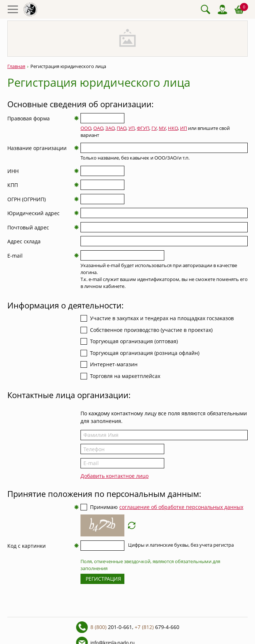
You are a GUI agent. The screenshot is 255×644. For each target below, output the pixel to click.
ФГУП (143, 128)
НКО (173, 128)
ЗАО (110, 128)
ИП (183, 128)
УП (132, 128)
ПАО (121, 128)
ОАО (98, 128)
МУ (162, 128)
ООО (86, 128)
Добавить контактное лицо (115, 476)
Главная (16, 66)
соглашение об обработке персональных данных (181, 507)
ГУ (154, 128)
